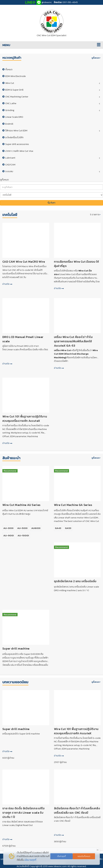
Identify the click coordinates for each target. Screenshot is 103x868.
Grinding (10, 110)
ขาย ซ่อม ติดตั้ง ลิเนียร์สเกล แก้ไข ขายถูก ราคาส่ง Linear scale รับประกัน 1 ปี (24, 813)
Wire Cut (10, 83)
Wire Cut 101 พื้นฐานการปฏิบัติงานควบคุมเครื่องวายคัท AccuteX (25, 419)
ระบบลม (9, 171)
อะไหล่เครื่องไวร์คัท (14, 137)
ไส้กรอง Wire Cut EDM (16, 130)
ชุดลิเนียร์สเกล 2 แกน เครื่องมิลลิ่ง (75, 581)
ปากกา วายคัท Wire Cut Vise (19, 151)
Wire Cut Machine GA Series (73, 505)
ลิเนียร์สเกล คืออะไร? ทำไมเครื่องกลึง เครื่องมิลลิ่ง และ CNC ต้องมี (77, 810)
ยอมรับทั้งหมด (84, 856)
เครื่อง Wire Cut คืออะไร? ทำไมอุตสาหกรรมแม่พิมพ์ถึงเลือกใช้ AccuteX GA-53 (73, 341)
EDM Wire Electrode (15, 76)
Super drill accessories (17, 144)
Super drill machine (16, 648)
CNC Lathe (11, 103)
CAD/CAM (10, 164)
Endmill (9, 124)
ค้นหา (52, 203)
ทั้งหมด (9, 69)
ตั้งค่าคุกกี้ (61, 856)
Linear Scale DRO (14, 117)
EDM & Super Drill (14, 90)
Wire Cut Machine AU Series (21, 505)
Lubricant (10, 158)
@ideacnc (47, 2)
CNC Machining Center (17, 97)
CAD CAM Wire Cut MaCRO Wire (24, 262)
